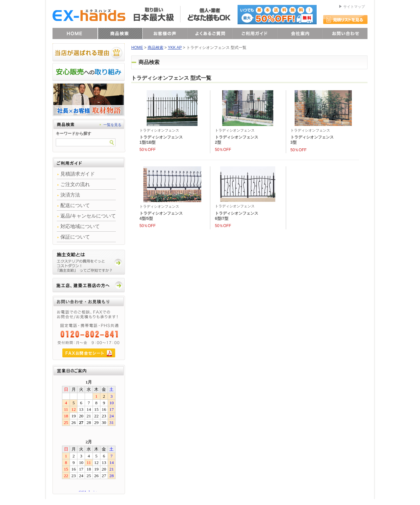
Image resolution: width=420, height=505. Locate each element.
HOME (137, 48)
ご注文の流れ (75, 184)
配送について (75, 205)
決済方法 (70, 195)
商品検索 (156, 48)
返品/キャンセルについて (88, 216)
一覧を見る (112, 125)
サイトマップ (354, 7)
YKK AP (175, 48)
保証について (75, 237)
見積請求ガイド (78, 174)
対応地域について (80, 226)
